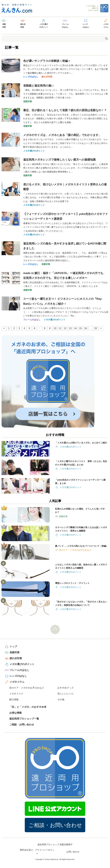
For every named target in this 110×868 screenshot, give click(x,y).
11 (60, 328)
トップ (13, 647)
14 (75, 328)
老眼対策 (4, 26)
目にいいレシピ (66, 694)
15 (80, 328)
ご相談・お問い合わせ (22, 725)
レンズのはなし (86, 26)
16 (86, 328)
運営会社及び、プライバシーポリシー (37, 852)
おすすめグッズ (66, 688)
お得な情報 (15, 713)
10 (55, 328)
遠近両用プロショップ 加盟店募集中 (55, 844)
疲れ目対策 (23, 26)
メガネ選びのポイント (44, 26)
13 (70, 328)
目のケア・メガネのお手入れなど (27, 688)
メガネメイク (16, 694)
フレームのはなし (65, 26)
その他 (61, 699)
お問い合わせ (73, 852)
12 (65, 328)
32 (96, 328)
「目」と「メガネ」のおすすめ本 (28, 707)
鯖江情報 (14, 699)
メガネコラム (106, 26)
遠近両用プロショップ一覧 (24, 719)
